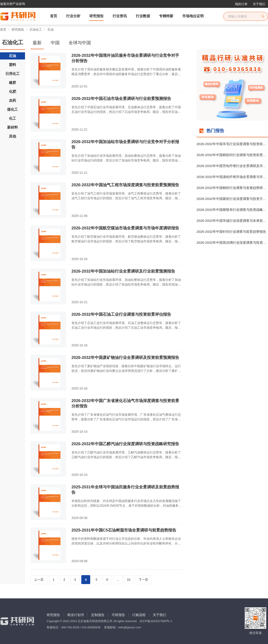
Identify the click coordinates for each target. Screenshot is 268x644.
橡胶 (13, 83)
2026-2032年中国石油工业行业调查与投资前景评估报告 (121, 314)
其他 (13, 136)
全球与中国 (80, 43)
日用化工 (13, 74)
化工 (13, 118)
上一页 (39, 580)
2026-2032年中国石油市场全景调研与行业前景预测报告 (121, 99)
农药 (13, 101)
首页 (3, 30)
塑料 (13, 65)
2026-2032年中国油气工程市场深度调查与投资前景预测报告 (125, 185)
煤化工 (13, 109)
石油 (50, 30)
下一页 (143, 580)
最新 (37, 43)
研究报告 (18, 30)
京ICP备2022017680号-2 (156, 621)
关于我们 (259, 4)
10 (129, 580)
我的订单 (241, 4)
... (118, 580)
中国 (55, 43)
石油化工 (36, 30)
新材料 (13, 127)
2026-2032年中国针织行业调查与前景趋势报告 (231, 232)
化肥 (13, 92)
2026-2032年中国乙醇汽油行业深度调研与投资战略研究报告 (125, 444)
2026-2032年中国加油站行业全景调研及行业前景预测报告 (123, 271)
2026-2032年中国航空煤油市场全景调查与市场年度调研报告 (125, 228)
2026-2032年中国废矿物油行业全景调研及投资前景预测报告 (125, 358)
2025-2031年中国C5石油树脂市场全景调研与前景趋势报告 (124, 530)
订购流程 (139, 615)
